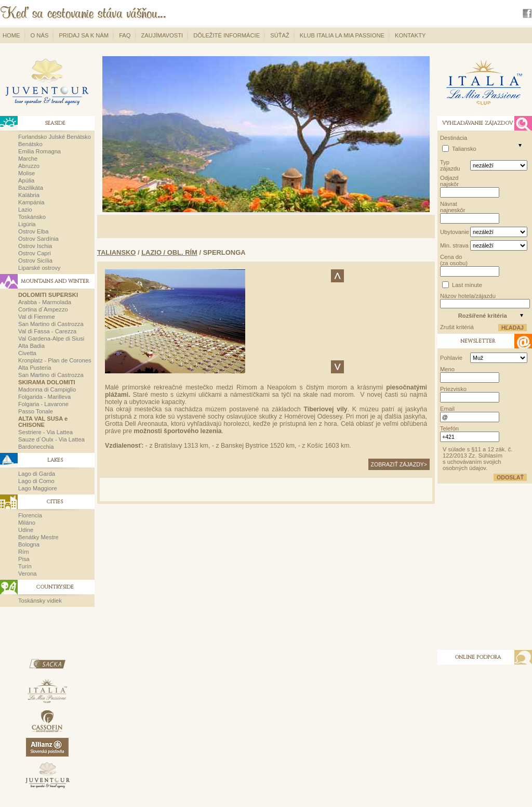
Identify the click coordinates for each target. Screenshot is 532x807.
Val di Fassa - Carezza (47, 331)
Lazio (25, 210)
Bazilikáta (31, 188)
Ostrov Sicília (35, 261)
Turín (25, 566)
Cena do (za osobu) (454, 260)
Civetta (27, 353)
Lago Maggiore (38, 488)
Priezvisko (453, 389)
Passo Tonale (36, 411)
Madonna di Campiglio (47, 389)
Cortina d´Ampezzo (43, 309)
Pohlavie (451, 358)
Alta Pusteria (35, 368)
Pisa (24, 559)
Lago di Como (36, 481)
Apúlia (26, 180)
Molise (26, 173)
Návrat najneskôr (453, 207)
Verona (27, 574)
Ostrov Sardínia (38, 239)
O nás (40, 35)
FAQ (125, 35)
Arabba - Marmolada (45, 302)
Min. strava (454, 245)
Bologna (29, 544)
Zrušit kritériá (457, 327)
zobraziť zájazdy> (399, 464)
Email (447, 409)
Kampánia (31, 202)
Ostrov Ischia (35, 246)
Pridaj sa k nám (84, 35)
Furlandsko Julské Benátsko (55, 137)
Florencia (30, 515)
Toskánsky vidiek (40, 601)
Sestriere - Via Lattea (45, 432)
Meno (447, 369)
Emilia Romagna (39, 151)
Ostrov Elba (33, 231)
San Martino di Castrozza (51, 324)
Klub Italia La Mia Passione (342, 35)
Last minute (467, 285)
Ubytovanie (454, 232)
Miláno (27, 523)
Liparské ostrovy (39, 268)
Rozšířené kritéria (483, 316)
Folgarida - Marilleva (44, 397)
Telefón (449, 428)
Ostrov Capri (35, 253)
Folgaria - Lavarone (43, 404)
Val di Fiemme (37, 317)
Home (11, 35)
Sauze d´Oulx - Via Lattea (51, 439)
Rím (24, 552)
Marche (28, 159)
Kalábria (29, 195)
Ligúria (27, 224)
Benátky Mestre (38, 537)
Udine (26, 530)
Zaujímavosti (162, 35)
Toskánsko (32, 217)
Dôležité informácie (227, 35)
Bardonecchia (36, 447)
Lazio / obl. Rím (169, 252)
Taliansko (116, 252)
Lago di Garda (37, 474)
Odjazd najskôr (449, 181)
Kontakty (410, 35)
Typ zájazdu (450, 165)
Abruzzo (29, 166)
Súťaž (280, 35)
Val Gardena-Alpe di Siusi (51, 339)
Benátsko (30, 144)
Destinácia (454, 138)
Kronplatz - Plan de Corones (55, 360)
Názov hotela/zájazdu (468, 296)
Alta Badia (31, 346)
